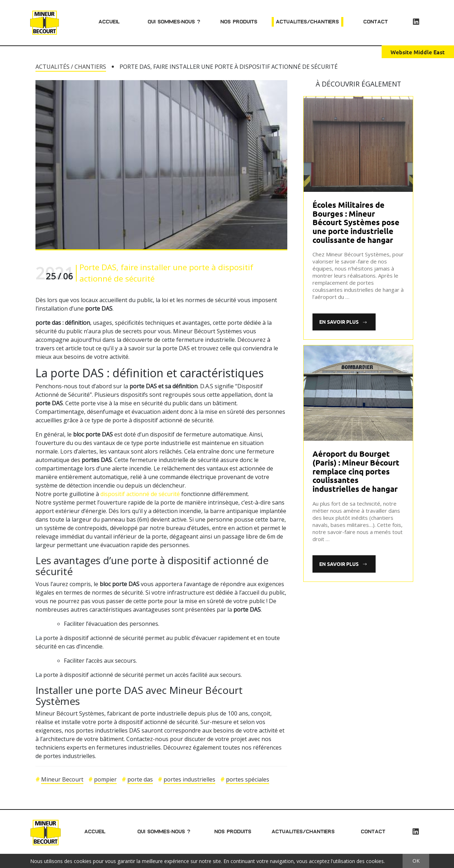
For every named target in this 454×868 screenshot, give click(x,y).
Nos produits (239, 22)
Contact (376, 22)
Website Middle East (418, 52)
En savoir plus (342, 322)
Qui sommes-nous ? (174, 22)
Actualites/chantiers (308, 22)
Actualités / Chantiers (71, 67)
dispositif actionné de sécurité (140, 494)
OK (416, 861)
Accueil (109, 22)
